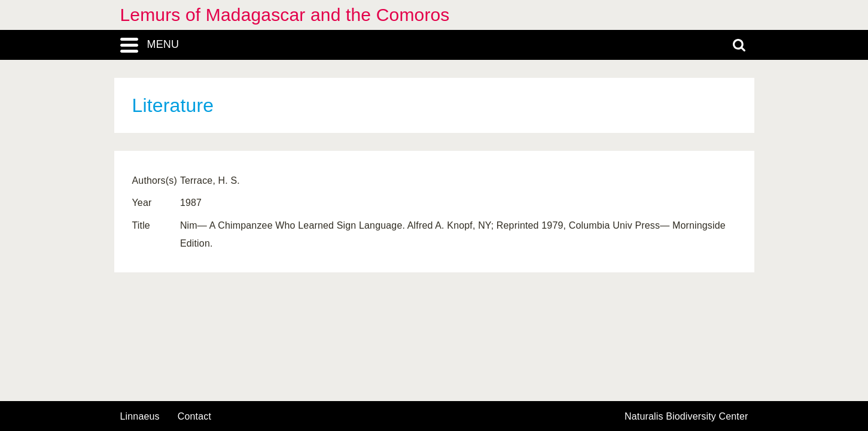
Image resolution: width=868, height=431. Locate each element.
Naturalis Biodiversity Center (686, 417)
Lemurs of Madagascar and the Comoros (285, 15)
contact (194, 416)
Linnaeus (140, 417)
